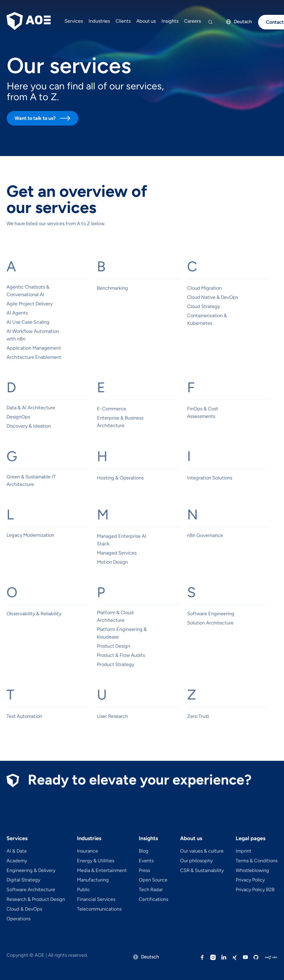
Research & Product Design (36, 900)
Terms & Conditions (257, 861)
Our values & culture (202, 851)
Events (146, 861)
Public (84, 890)
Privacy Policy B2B (255, 890)
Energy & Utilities (96, 861)
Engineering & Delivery (31, 871)
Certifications (153, 900)
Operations (18, 919)
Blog (144, 851)
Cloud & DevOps (24, 909)
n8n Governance (205, 535)
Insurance (87, 851)
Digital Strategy (23, 880)
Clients (123, 21)
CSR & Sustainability (202, 871)
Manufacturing (93, 880)
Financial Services (96, 900)
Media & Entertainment (102, 871)
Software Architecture (31, 890)
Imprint (244, 851)
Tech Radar (151, 890)
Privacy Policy (250, 880)
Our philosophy (196, 861)
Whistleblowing (252, 871)
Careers (192, 21)
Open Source (153, 880)
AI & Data (16, 851)
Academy (17, 861)
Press (144, 871)
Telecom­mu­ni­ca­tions (99, 909)
